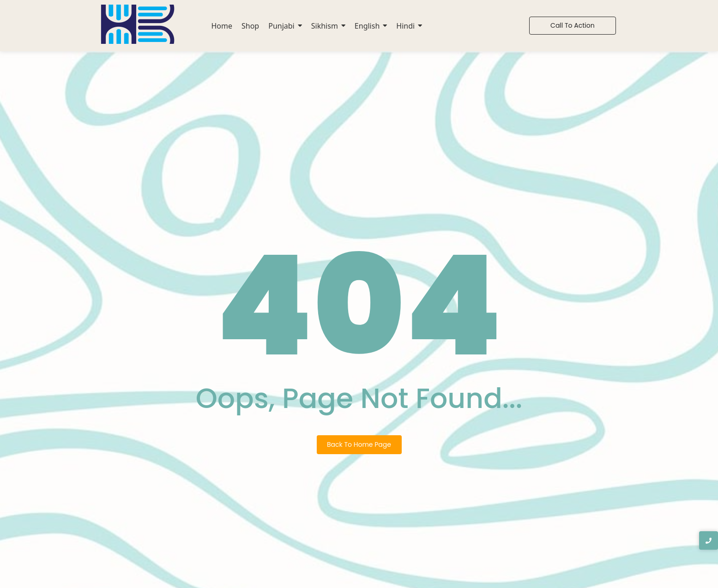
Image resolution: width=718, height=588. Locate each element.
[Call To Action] (573, 26)
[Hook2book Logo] (138, 24)
